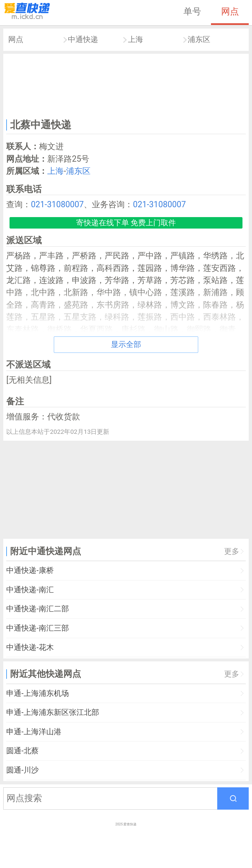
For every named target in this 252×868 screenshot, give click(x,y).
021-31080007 (57, 204)
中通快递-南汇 (30, 590)
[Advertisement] (126, 85)
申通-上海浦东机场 (37, 693)
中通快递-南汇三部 (37, 628)
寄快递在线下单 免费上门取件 (126, 223)
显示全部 (126, 344)
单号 (192, 11)
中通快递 (83, 40)
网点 (230, 11)
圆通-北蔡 (22, 751)
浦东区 (199, 40)
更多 (232, 551)
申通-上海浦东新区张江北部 (52, 712)
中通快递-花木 (30, 647)
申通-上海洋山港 (34, 732)
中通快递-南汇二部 (37, 609)
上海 (136, 40)
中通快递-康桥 (30, 570)
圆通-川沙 (22, 770)
